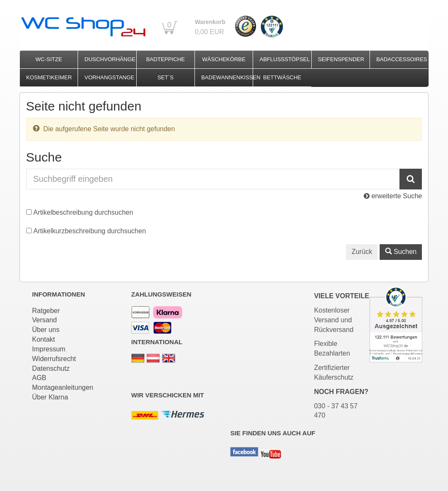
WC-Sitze (49, 59)
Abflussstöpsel (285, 59)
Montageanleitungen (63, 387)
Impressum (49, 349)
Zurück (362, 252)
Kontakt (43, 339)
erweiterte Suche (393, 196)
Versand (45, 320)
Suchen (401, 252)
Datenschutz (51, 368)
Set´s (165, 77)
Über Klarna (50, 397)
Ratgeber (46, 311)
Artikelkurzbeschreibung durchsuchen (90, 231)
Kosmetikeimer (49, 77)
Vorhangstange (109, 77)
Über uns (46, 330)
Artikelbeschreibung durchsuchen (83, 212)
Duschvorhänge (110, 59)
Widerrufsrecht (54, 359)
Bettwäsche (282, 77)
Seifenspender (341, 59)
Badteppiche (165, 59)
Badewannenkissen (227, 77)
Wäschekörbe (224, 59)
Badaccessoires (402, 59)
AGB (39, 378)
